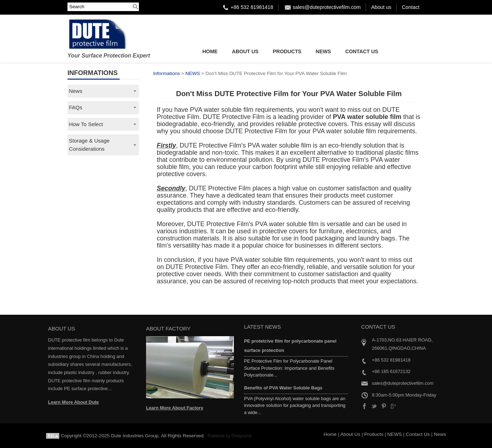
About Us (245, 51)
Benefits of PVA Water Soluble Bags (283, 388)
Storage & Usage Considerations (89, 145)
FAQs (76, 107)
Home (210, 51)
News (76, 91)
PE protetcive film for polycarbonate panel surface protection (290, 346)
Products (287, 51)
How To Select (86, 124)
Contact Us (362, 51)
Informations (167, 73)
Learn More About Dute (74, 402)
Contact (411, 7)
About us (381, 7)
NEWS (323, 51)
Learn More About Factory (175, 408)
